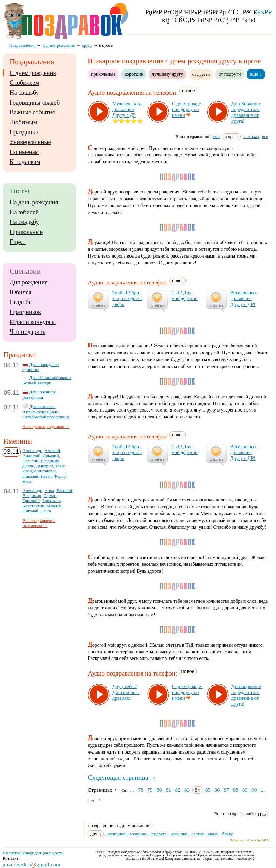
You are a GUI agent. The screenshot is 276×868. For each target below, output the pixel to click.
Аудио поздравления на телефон (132, 92)
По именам (24, 152)
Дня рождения (29, 282)
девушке (179, 834)
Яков (27, 481)
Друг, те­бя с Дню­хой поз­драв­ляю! (126, 692)
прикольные (103, 74)
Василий (30, 461)
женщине (117, 834)
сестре (198, 834)
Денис (28, 466)
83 (187, 790)
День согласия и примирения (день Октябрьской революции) (46, 412)
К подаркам (25, 162)
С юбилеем (24, 83)
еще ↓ (256, 74)
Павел (46, 476)
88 (236, 790)
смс (216, 136)
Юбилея (20, 292)
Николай (30, 476)
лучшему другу (167, 74)
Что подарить (27, 332)
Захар (60, 466)
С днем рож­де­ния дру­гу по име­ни (187, 109)
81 (168, 790)
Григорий (31, 501)
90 (254, 790)
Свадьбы (21, 302)
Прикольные (26, 232)
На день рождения (34, 202)
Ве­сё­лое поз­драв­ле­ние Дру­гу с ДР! (244, 298)
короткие (134, 74)
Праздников (25, 312)
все (265, 136)
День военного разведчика (39, 395)
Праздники (24, 132)
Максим (54, 506)
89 (245, 790)
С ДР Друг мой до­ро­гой (184, 296)
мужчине (139, 834)
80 (159, 790)
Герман (50, 496)
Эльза (46, 511)
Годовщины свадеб (35, 103)
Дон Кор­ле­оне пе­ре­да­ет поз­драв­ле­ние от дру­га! (246, 112)
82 (178, 790)
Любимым (23, 122)
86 (217, 790)
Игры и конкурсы (33, 322)
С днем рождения (33, 73)
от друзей (201, 74)
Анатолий (31, 456)
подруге (159, 834)
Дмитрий (44, 466)
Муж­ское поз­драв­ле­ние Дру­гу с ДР (127, 109)
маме (213, 834)
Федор (60, 476)
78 (141, 790)
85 (208, 790)
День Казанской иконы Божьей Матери (47, 380)
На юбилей (24, 212)
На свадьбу (24, 93)
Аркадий (51, 456)
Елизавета (52, 501)
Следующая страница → (122, 778)
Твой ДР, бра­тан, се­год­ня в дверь (127, 298)
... (132, 790)
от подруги (230, 74)
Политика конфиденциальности (33, 853)
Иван (27, 471)
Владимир (50, 461)
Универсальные (30, 142)
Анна (49, 491)
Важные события (32, 112)
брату (228, 834)
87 (226, 790)
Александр (32, 451)
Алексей (52, 451)
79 (150, 790)
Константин (45, 471)
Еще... (18, 242)
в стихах (251, 136)
